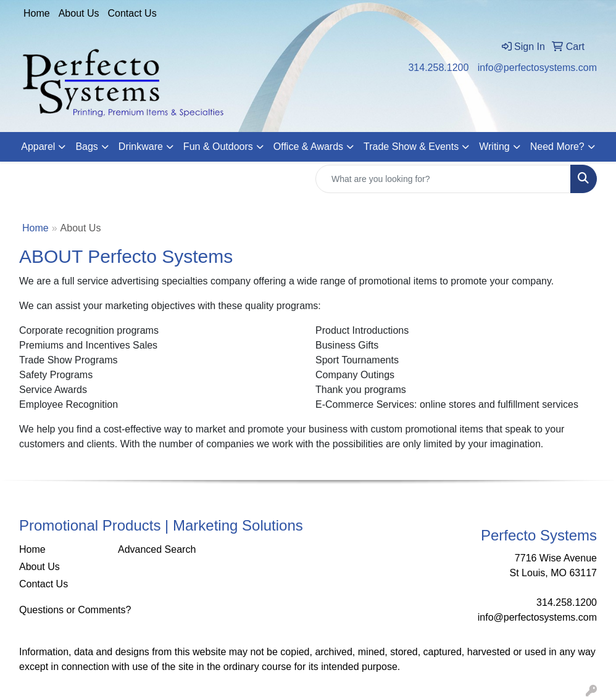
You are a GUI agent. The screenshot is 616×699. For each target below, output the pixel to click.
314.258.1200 (438, 68)
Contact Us (132, 13)
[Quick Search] (443, 179)
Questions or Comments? (75, 610)
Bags (86, 147)
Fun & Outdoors (218, 147)
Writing (494, 147)
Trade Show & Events (411, 147)
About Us (79, 13)
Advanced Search (157, 549)
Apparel (38, 147)
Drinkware (141, 147)
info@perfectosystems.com (537, 68)
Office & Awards (308, 147)
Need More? (557, 147)
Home (37, 13)
